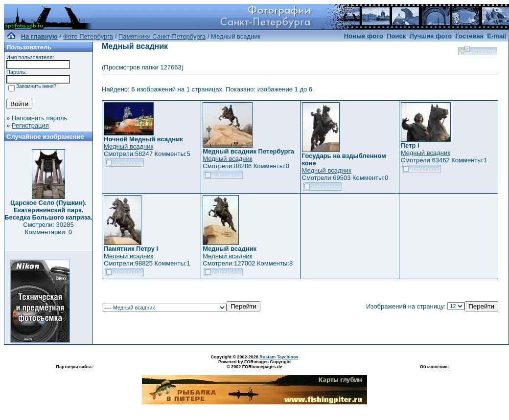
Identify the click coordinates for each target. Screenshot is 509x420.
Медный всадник (128, 146)
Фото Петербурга (88, 36)
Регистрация (30, 125)
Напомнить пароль (39, 118)
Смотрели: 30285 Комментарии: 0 (48, 228)
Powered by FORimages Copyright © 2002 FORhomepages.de (254, 364)
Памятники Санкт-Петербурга (162, 36)
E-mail (497, 36)
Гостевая (469, 36)
